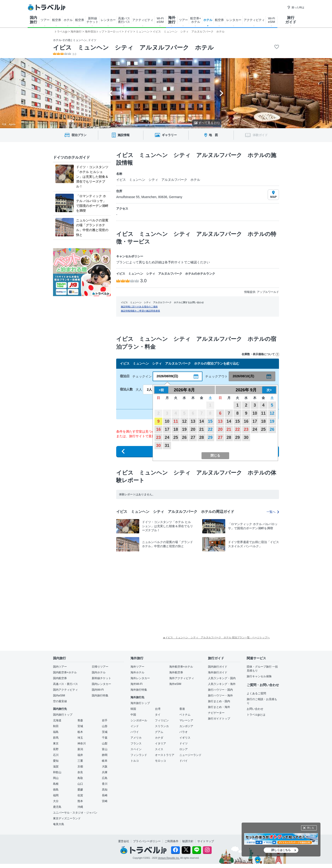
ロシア (184, 749)
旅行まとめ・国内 (219, 701)
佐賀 (80, 795)
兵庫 (105, 772)
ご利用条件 (172, 841)
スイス (159, 749)
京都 (80, 767)
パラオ (184, 732)
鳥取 (80, 778)
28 (202, 437)
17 (167, 429)
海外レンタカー (140, 678)
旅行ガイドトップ (219, 719)
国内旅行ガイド (218, 667)
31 (167, 446)
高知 (105, 790)
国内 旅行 (33, 20)
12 (184, 421)
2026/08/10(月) (243, 376)
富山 (105, 749)
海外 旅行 (172, 20)
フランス (136, 743)
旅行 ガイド (291, 20)
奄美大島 (59, 824)
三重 (80, 761)
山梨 (105, 743)
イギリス (185, 738)
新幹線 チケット (92, 20)
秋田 (56, 726)
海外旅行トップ (140, 703)
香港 (182, 709)
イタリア (160, 743)
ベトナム (185, 715)
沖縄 (80, 807)
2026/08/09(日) (167, 376)
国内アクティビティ (65, 690)
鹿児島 (57, 807)
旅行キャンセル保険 (259, 676)
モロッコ (160, 761)
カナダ (159, 738)
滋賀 (56, 767)
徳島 (56, 790)
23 (158, 437)
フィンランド (139, 755)
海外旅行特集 (139, 690)
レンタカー (108, 20)
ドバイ (184, 761)
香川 (105, 784)
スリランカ (162, 726)
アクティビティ (143, 20)
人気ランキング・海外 (222, 684)
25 (176, 437)
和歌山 (57, 772)
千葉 (105, 738)
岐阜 (105, 761)
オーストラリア (165, 755)
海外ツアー (137, 667)
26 (184, 437)
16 (158, 429)
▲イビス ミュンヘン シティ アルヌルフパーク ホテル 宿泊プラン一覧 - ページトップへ (216, 637)
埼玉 (80, 738)
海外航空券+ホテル (181, 667)
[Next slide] (221, 93)
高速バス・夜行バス (65, 684)
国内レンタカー (101, 684)
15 (210, 421)
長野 (56, 749)
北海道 (57, 720)
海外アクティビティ (182, 678)
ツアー (45, 20)
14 (202, 421)
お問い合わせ (255, 709)
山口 (80, 784)
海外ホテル (137, 672)
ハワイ (135, 732)
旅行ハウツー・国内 (220, 690)
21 (202, 429)
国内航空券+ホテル (65, 672)
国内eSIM (59, 696)
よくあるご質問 (256, 693)
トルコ (135, 761)
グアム (159, 732)
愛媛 (80, 790)
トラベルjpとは (256, 715)
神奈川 (82, 743)
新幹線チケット (101, 678)
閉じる (311, 828)
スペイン (136, 749)
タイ (158, 715)
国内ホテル (99, 672)
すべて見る (207, 123)
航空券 (57, 20)
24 (167, 437)
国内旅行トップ (63, 715)
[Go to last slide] (111, 93)
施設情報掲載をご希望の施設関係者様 (140, 311)
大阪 (105, 767)
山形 (105, 726)
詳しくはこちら (281, 850)
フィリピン (162, 720)
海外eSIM (175, 684)
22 (210, 429)
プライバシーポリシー (147, 841)
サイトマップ (206, 841)
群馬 (56, 738)
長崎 (105, 795)
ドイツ (184, 743)
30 (158, 446)
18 (176, 429)
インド (135, 726)
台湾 (158, 709)
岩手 (105, 720)
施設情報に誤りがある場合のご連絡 (139, 307)
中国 (133, 715)
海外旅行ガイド (218, 672)
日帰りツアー (100, 667)
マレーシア (186, 720)
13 (193, 421)
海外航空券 (176, 672)
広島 (105, 778)
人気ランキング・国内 (222, 678)
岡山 (56, 778)
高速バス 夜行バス (124, 20)
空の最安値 (60, 701)
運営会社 (124, 841)
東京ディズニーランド (67, 818)
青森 (80, 720)
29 (210, 437)
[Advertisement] (145, 589)
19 (184, 429)
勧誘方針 (188, 841)
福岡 (56, 795)
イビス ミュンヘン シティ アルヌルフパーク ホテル (133, 48)
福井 (80, 755)
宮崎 (105, 801)
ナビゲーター (216, 713)
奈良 (80, 772)
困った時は (296, 7)
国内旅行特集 (100, 696)
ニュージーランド (190, 755)
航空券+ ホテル (196, 20)
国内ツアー (60, 667)
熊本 (80, 801)
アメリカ (136, 738)
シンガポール (139, 720)
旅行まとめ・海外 (219, 707)
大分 (56, 801)
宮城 (80, 726)
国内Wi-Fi (98, 690)
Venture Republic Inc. (169, 858)
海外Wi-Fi (136, 684)
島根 (56, 784)
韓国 (133, 709)
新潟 (80, 749)
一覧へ (273, 512)
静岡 (105, 755)
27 (193, 437)
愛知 (56, 761)
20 (193, 429)
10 (167, 421)
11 (176, 421)
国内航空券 (60, 678)
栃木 (80, 732)
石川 (56, 755)
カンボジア (186, 726)
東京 (56, 743)
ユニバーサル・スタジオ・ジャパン (75, 813)
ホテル (68, 20)
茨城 (105, 732)
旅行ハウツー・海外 (220, 696)
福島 (56, 732)
